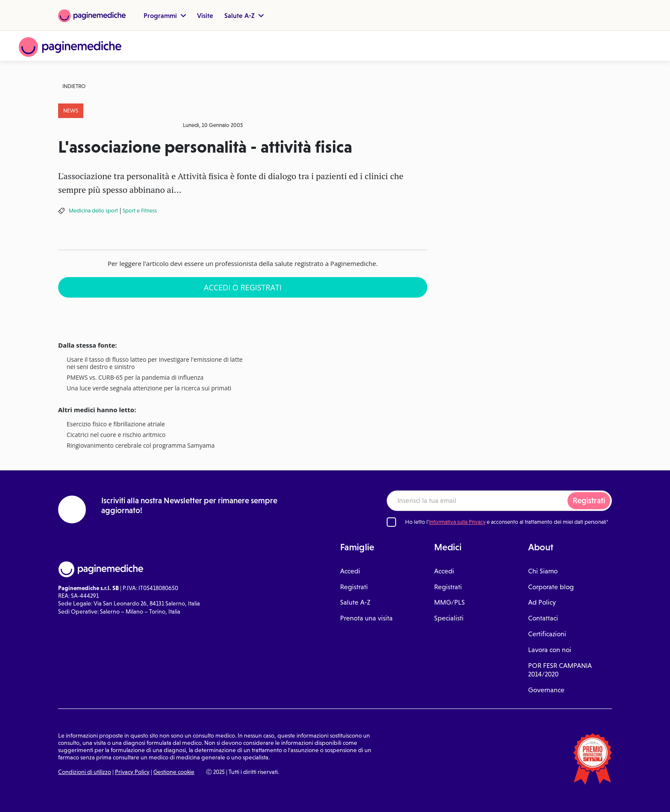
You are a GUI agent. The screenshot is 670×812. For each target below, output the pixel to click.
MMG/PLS (450, 602)
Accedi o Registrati (243, 287)
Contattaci (543, 618)
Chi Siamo (543, 571)
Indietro (74, 86)
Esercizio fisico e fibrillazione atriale (116, 424)
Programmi (165, 15)
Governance (546, 690)
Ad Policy (542, 602)
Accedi (350, 571)
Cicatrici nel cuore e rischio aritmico (116, 435)
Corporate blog (551, 587)
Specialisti (449, 618)
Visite (205, 15)
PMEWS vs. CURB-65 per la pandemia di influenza (135, 378)
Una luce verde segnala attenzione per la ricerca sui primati (149, 388)
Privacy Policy (132, 772)
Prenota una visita (366, 618)
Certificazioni (547, 634)
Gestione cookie (174, 772)
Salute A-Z (244, 15)
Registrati (589, 500)
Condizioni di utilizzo (85, 772)
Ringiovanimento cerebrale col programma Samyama (141, 446)
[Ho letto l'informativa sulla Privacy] (391, 522)
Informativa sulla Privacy (457, 522)
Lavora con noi (550, 650)
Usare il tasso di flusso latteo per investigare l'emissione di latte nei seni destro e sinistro (155, 363)
